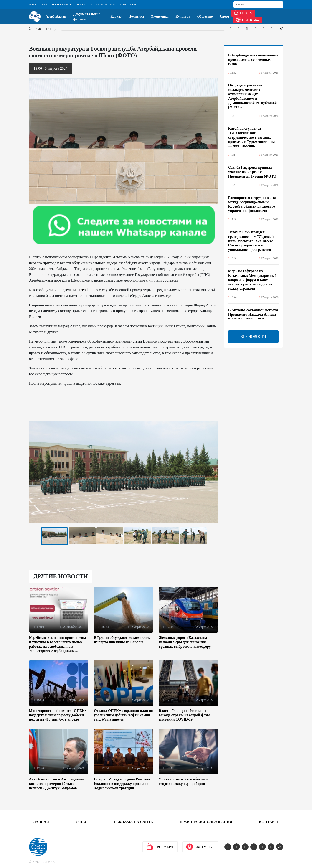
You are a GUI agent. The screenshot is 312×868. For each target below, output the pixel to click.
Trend (83, 290)
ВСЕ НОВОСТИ (253, 336)
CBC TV (243, 13)
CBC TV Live (160, 847)
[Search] (258, 5)
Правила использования (96, 5)
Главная (40, 822)
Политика (136, 16)
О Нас (34, 5)
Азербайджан (56, 16)
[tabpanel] (54, 536)
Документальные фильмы (87, 16)
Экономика (160, 16)
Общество (205, 16)
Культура (183, 16)
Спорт (225, 16)
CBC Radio (247, 20)
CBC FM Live (200, 847)
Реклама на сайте (57, 5)
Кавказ (116, 16)
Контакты (128, 5)
